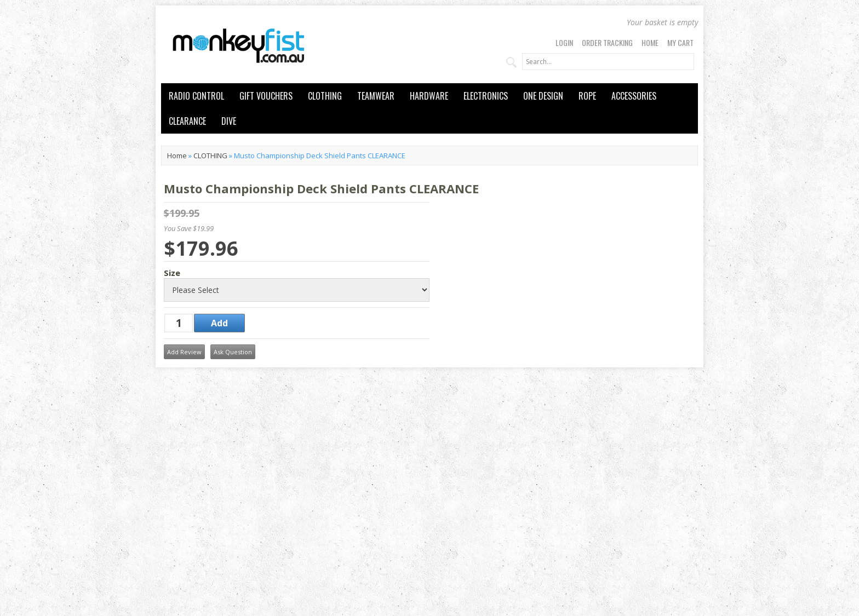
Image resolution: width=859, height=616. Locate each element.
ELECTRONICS (486, 96)
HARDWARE (429, 96)
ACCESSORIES (634, 96)
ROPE (587, 96)
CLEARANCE (187, 121)
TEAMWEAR (376, 96)
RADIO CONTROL (196, 96)
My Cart (680, 42)
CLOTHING (325, 96)
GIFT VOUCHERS (266, 96)
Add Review (184, 352)
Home (650, 42)
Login (564, 42)
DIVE (229, 121)
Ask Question (233, 352)
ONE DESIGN (543, 96)
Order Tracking (607, 42)
